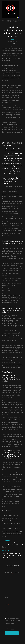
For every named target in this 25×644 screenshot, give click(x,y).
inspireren (5, 522)
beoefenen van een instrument (11, 514)
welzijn (4, 536)
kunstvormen (17, 524)
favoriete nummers (13, 519)
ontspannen (15, 530)
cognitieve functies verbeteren (10, 516)
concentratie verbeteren (9, 517)
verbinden (20, 535)
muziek (10, 530)
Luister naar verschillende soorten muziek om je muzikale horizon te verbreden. (12, 150)
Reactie (7, 578)
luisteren (9, 525)
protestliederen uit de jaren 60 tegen (12, 533)
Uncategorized (8, 20)
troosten (15, 535)
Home (2, 20)
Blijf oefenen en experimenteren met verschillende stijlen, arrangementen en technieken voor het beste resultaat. (13, 165)
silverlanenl (13, 43)
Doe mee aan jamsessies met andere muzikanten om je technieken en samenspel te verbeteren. (13, 160)
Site (6, 611)
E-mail (7, 604)
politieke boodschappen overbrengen (12, 532)
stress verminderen (7, 535)
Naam (7, 597)
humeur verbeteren (13, 520)
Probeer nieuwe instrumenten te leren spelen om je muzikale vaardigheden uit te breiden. (13, 155)
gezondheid (5, 520)
